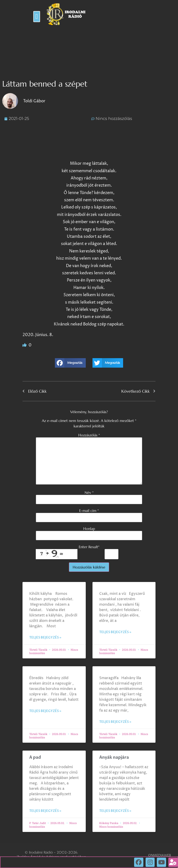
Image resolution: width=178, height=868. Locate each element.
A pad (35, 757)
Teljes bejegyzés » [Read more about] (45, 638)
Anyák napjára (114, 757)
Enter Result (89, 547)
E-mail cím (89, 511)
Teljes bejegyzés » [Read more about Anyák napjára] (115, 811)
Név (89, 492)
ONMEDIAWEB (160, 855)
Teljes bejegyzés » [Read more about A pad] (45, 811)
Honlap (89, 529)
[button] (37, 17)
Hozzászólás (89, 435)
